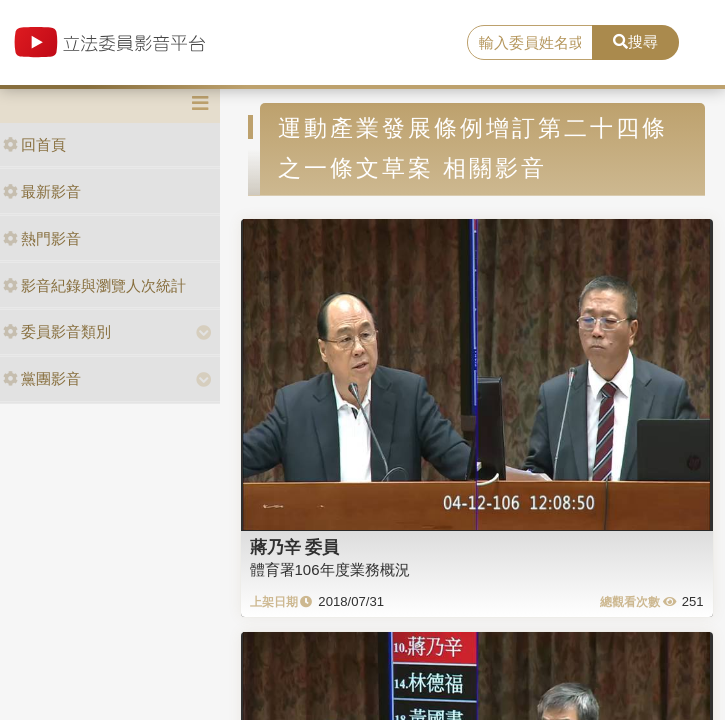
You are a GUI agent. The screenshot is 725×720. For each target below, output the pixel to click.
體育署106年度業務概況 (330, 569)
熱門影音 (42, 238)
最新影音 (42, 191)
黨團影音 (42, 378)
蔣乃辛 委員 (295, 547)
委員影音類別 (57, 331)
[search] (530, 43)
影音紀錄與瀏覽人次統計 (94, 285)
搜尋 (635, 41)
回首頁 (34, 144)
